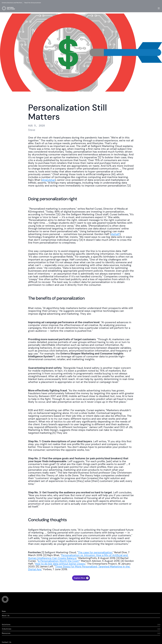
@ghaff (115, 234)
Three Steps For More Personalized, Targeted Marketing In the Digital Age (79, 568)
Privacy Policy (151, 639)
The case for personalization (95, 552)
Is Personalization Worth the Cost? (59, 561)
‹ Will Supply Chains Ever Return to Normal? (81, 579)
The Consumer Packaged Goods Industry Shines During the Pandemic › (81, 584)
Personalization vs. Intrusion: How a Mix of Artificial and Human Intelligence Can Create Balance (78, 557)
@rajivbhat (48, 180)
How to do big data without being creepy (60, 564)
